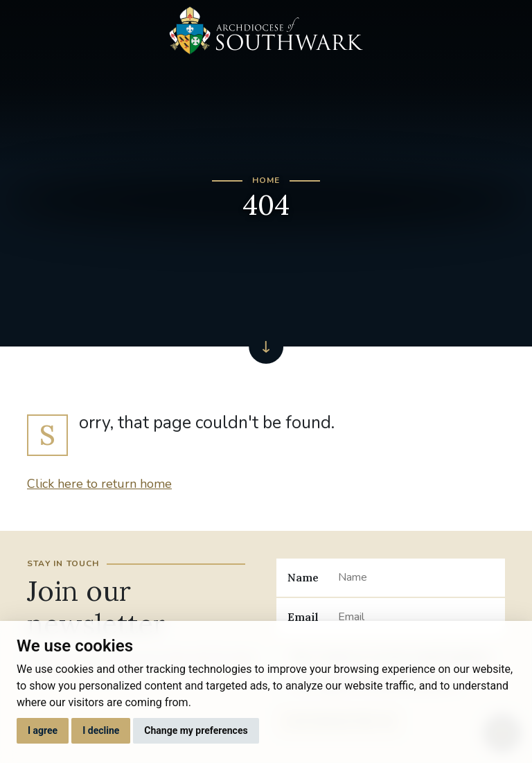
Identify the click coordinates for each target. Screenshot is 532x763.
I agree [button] (43, 730)
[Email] (416, 617)
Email (303, 617)
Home (266, 180)
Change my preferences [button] (196, 730)
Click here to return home (99, 484)
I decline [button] (101, 730)
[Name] (416, 577)
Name (303, 577)
